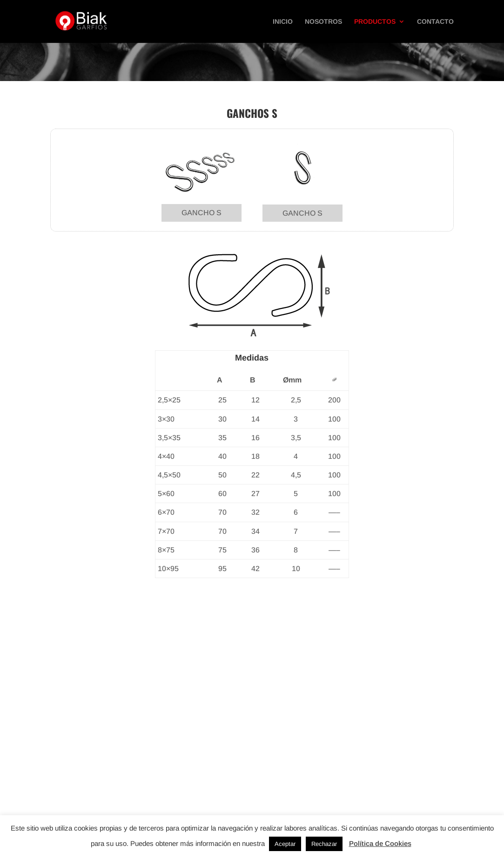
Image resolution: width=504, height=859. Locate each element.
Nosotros (323, 22)
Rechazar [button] (324, 844)
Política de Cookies (380, 843)
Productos (375, 22)
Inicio (283, 22)
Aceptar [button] (285, 844)
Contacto (435, 22)
